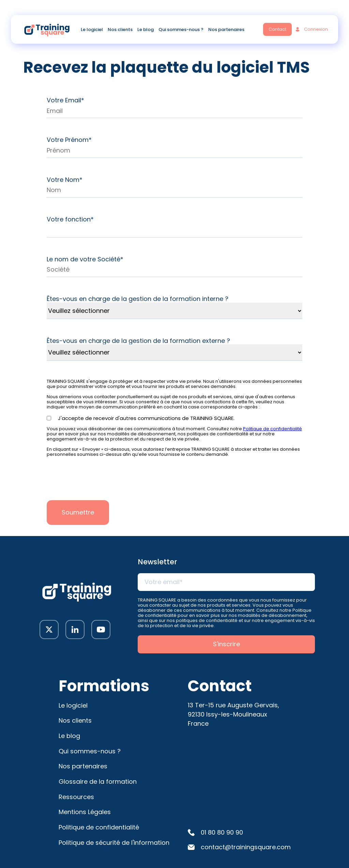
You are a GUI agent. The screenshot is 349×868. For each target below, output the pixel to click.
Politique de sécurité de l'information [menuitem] (114, 843)
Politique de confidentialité (272, 429)
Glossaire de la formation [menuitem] (98, 782)
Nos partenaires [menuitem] (226, 30)
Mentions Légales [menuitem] (85, 812)
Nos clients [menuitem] (120, 30)
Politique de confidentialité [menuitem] (99, 827)
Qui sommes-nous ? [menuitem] (181, 30)
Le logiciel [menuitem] (92, 30)
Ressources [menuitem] (76, 797)
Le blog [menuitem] (146, 30)
